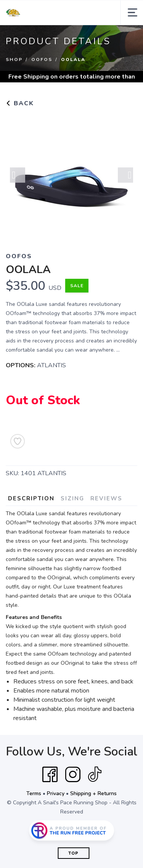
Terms (34, 793)
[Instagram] (73, 775)
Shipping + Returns (93, 793)
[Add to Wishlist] (18, 441)
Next (125, 175)
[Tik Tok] (95, 775)
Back (20, 103)
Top (73, 853)
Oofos (42, 59)
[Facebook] (50, 775)
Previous (18, 175)
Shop (14, 59)
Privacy (56, 793)
